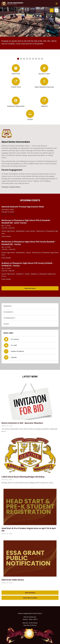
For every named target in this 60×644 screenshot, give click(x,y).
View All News (30, 593)
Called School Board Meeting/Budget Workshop (23, 477)
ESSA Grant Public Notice (13, 580)
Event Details (6, 236)
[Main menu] (57, 3)
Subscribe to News (30, 598)
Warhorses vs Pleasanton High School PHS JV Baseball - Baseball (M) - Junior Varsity (26, 222)
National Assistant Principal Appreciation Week (23, 207)
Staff (6, 324)
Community (9, 318)
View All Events (30, 288)
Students (8, 312)
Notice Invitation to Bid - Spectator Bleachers (22, 423)
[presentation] (52, 10)
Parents (8, 306)
